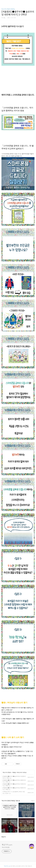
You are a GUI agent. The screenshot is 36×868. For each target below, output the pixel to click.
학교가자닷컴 (6, 847)
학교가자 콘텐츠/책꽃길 (8, 9)
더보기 (33, 801)
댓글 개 (3, 837)
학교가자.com (7, 845)
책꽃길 (14, 772)
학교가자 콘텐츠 (7, 772)
